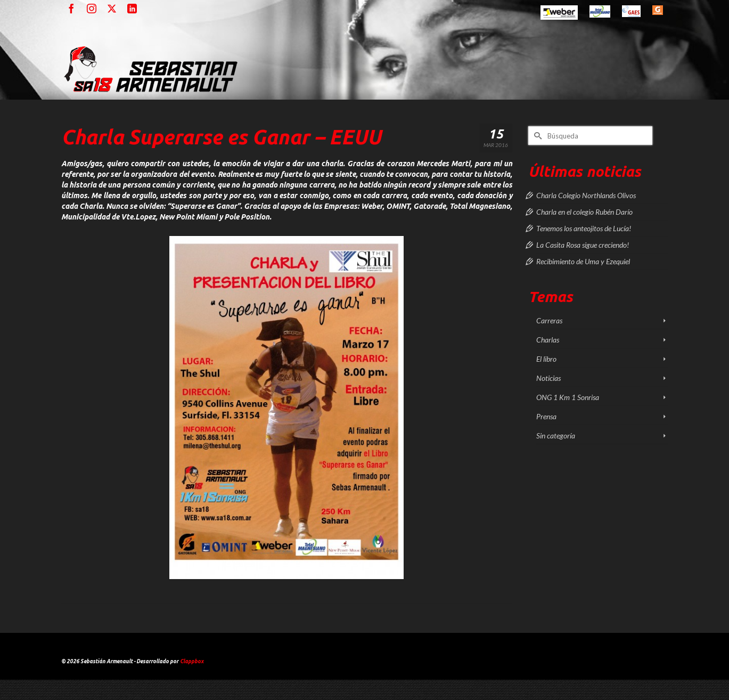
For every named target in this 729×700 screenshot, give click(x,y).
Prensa (546, 416)
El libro (546, 359)
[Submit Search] (536, 136)
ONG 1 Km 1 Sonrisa (568, 397)
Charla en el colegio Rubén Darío (584, 212)
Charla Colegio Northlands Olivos (586, 195)
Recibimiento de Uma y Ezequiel (583, 261)
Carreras (549, 320)
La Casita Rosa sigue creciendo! (583, 245)
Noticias (548, 378)
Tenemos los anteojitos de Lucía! (584, 228)
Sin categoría (556, 436)
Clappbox (192, 661)
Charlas (548, 340)
